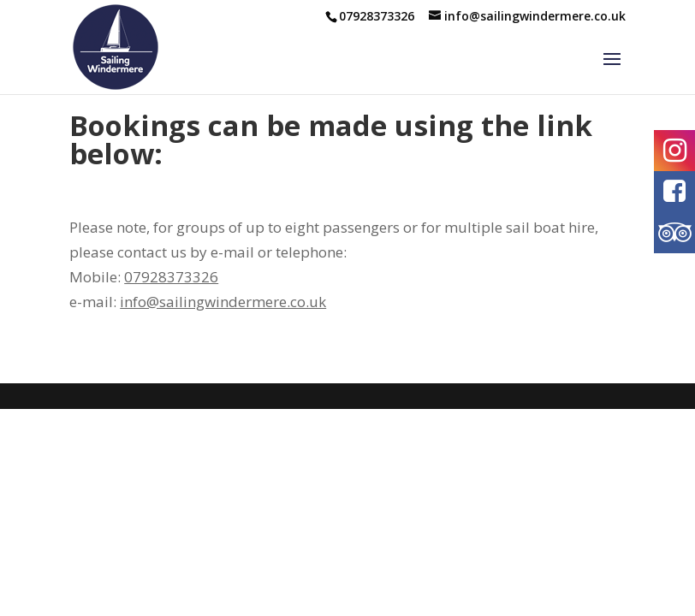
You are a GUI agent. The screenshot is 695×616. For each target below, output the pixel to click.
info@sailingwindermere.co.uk (223, 302)
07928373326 (171, 277)
